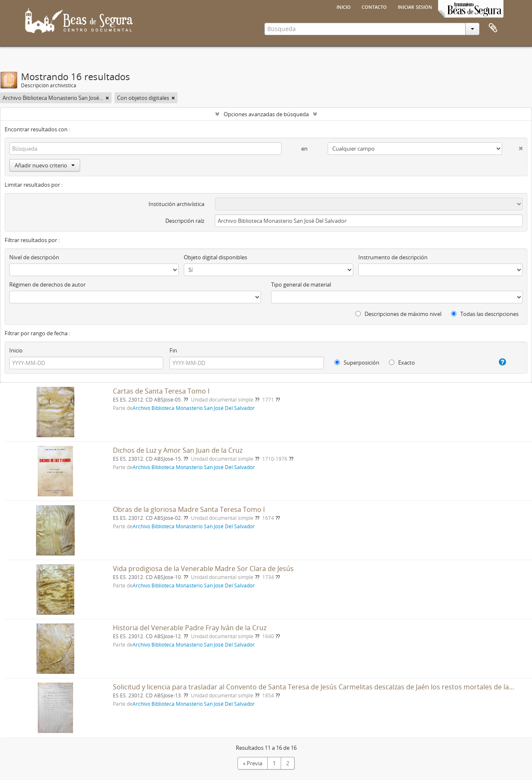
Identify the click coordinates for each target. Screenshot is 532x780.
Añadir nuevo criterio (45, 165)
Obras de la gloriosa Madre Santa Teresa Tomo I (189, 509)
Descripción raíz (185, 221)
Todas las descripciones (485, 314)
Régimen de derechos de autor (47, 284)
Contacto (374, 6)
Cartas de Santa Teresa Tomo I (161, 391)
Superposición (357, 363)
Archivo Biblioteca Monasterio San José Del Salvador (194, 408)
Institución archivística (176, 204)
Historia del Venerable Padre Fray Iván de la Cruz (190, 628)
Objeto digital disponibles (215, 257)
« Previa (253, 763)
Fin (173, 350)
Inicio (344, 6)
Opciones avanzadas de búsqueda (266, 114)
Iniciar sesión (415, 6)
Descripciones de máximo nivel (398, 314)
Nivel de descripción (34, 257)
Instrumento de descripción (393, 257)
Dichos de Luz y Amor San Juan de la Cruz (178, 450)
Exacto (402, 363)
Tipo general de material (301, 284)
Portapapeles (493, 28)
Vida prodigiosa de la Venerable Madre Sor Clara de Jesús (203, 569)
